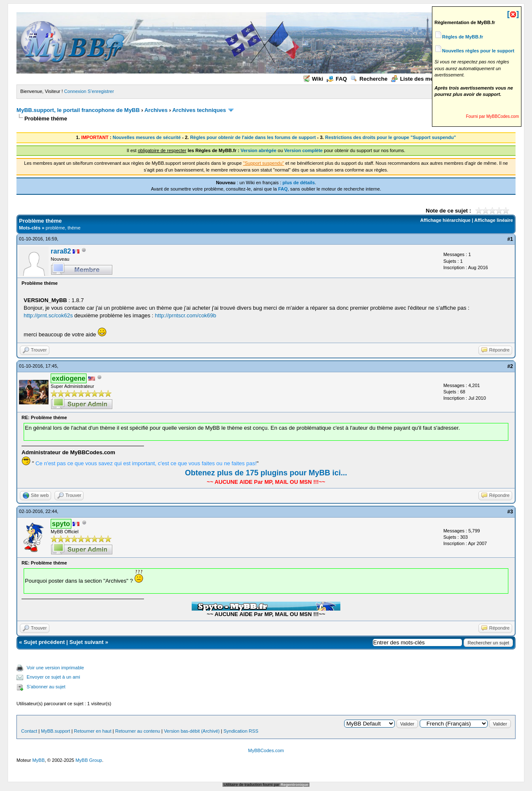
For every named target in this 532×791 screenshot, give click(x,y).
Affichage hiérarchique (445, 220)
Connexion (75, 91)
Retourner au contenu (138, 731)
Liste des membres (420, 79)
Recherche (369, 79)
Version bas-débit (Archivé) (192, 731)
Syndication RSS (241, 731)
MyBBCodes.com (266, 750)
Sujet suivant (86, 642)
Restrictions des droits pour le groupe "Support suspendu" (391, 137)
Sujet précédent (44, 642)
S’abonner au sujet (46, 687)
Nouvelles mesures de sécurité (147, 137)
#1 (510, 239)
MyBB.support (56, 731)
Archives (156, 110)
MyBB (38, 760)
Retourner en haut (93, 731)
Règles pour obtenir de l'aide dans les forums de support (253, 137)
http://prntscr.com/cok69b (186, 315)
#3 (510, 512)
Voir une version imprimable (55, 668)
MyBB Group (89, 760)
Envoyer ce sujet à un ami (53, 677)
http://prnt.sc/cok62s (48, 315)
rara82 (61, 251)
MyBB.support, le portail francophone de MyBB (78, 110)
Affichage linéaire (494, 220)
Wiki (313, 79)
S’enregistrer (101, 91)
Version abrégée (259, 150)
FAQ (337, 79)
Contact (29, 731)
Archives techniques (199, 110)
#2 (510, 366)
